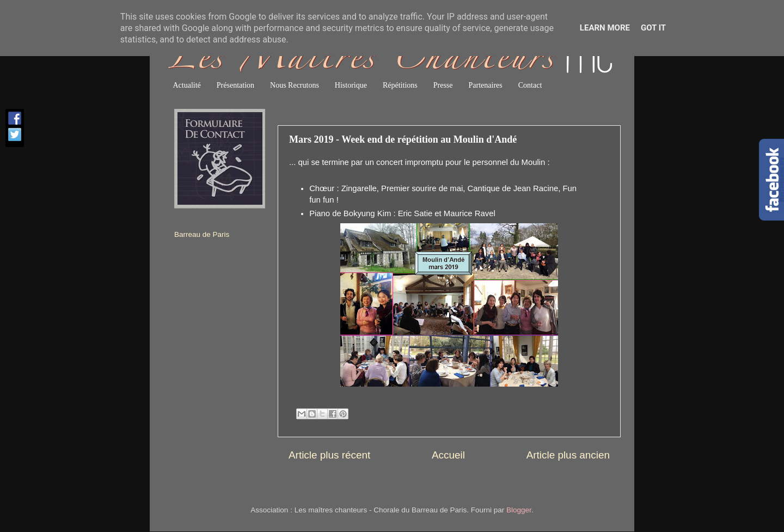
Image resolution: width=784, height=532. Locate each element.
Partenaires (486, 85)
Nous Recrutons (295, 85)
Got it (653, 28)
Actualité (187, 85)
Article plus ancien (568, 455)
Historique (351, 85)
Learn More (605, 28)
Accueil (448, 455)
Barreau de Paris (202, 234)
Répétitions (400, 85)
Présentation (235, 85)
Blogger (519, 510)
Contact (530, 85)
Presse (443, 85)
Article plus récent (329, 455)
